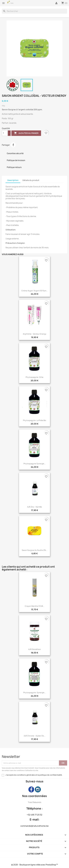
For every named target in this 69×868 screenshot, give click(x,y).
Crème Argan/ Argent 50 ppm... (35, 291)
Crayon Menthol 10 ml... (35, 606)
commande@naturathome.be (34, 826)
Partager (13, 145)
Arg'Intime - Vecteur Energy (35, 334)
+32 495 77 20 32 (34, 815)
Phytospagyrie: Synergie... (35, 693)
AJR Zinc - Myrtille (35, 507)
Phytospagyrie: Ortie (34, 377)
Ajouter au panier (26, 133)
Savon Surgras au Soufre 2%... (35, 550)
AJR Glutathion (35, 649)
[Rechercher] (34, 11)
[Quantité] (5, 133)
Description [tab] (13, 180)
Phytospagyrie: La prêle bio (35, 420)
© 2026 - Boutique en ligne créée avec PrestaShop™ (35, 865)
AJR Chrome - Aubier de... (35, 736)
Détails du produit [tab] (31, 180)
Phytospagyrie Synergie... (35, 464)
